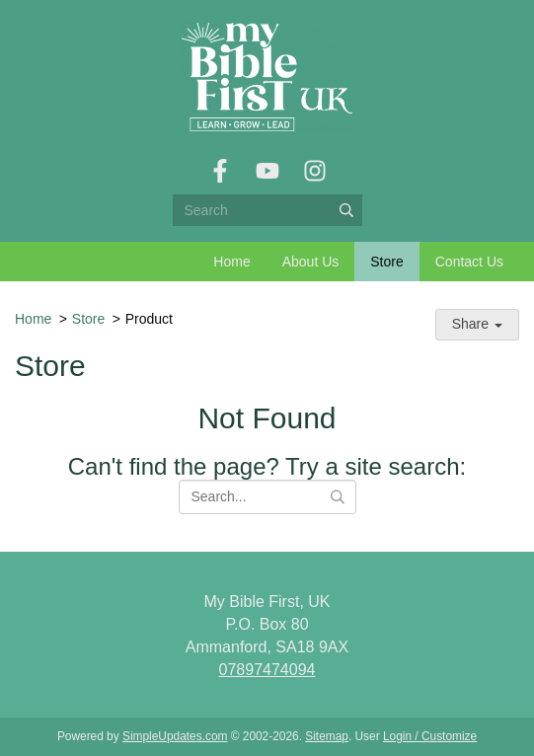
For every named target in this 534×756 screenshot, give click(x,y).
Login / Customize (430, 736)
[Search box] (267, 210)
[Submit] (346, 210)
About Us (311, 262)
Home (231, 262)
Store (386, 262)
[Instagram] (315, 171)
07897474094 (267, 670)
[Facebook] (220, 171)
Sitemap (327, 736)
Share (477, 324)
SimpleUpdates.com (175, 736)
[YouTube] (267, 171)
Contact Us (469, 262)
